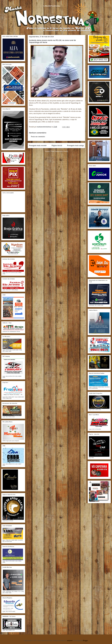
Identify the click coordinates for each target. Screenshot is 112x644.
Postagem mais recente (38, 145)
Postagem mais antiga (75, 145)
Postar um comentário (38, 137)
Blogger (85, 640)
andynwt (70, 640)
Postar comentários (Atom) (59, 151)
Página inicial (57, 145)
